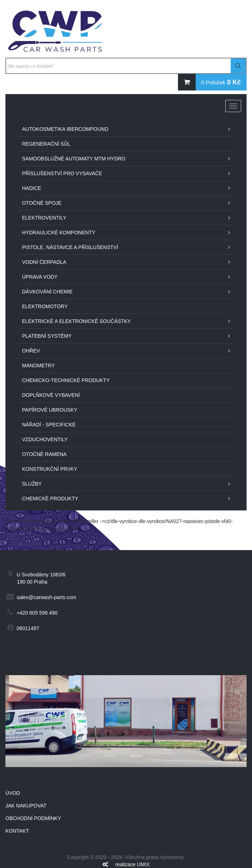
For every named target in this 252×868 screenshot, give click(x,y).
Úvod (13, 793)
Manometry (38, 366)
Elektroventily (44, 218)
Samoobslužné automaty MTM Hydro (74, 159)
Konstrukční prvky (50, 469)
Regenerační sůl (46, 144)
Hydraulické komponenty (59, 232)
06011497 (28, 628)
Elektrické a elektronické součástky (76, 321)
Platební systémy (47, 336)
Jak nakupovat (26, 806)
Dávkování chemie (47, 292)
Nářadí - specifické (49, 425)
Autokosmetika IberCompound (65, 129)
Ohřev (31, 351)
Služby (32, 484)
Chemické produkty (50, 499)
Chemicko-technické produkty (66, 380)
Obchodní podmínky (33, 818)
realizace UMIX (132, 864)
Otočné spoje (42, 203)
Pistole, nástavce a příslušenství (70, 247)
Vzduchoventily (45, 439)
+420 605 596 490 (37, 613)
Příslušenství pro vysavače (62, 173)
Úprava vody (40, 277)
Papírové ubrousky (50, 410)
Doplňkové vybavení (51, 395)
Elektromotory (45, 306)
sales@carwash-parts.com (46, 597)
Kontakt (17, 831)
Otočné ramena (44, 454)
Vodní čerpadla (44, 262)
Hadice (32, 188)
